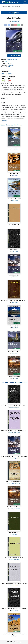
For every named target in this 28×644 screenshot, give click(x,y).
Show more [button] (4, 121)
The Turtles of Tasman (14, 377)
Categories (14, 13)
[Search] (12, 7)
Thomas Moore (15, 610)
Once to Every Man (14, 532)
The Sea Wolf (14, 326)
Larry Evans (15, 534)
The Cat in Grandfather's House (14, 558)
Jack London (15, 21)
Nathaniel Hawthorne (15, 585)
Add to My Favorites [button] (14, 56)
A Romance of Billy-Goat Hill (14, 481)
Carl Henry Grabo (15, 560)
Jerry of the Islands (14, 224)
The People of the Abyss (14, 199)
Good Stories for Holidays (14, 507)
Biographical (9, 74)
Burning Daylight (14, 275)
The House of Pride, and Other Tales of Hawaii (14, 300)
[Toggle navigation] (25, 2)
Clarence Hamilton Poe (15, 433)
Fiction (3, 74)
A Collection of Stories (14, 351)
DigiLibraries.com (12, 60)
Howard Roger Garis (15, 458)
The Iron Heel (14, 250)
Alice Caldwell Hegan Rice (15, 483)
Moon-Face (14, 148)
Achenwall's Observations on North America (14, 405)
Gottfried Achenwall (15, 407)
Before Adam (14, 173)
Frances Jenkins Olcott (15, 509)
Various (15, 636)
